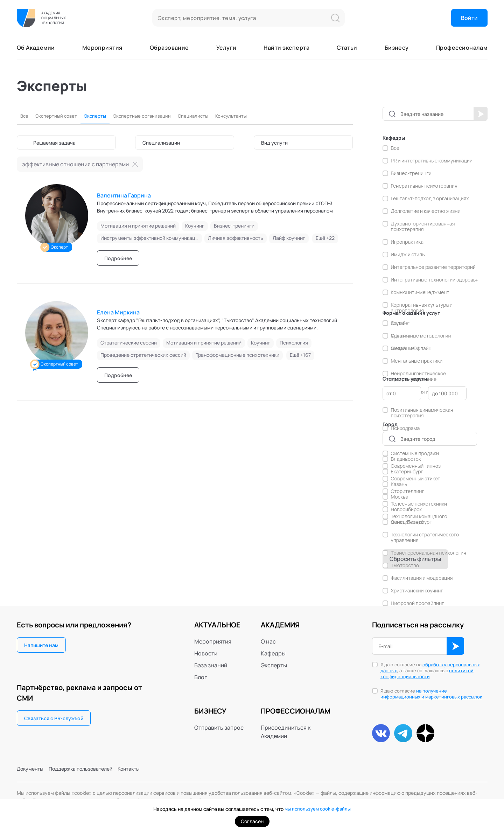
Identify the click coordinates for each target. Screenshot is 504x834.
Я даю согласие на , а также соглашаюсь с (430, 671)
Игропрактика (407, 242)
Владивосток (406, 459)
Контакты (144, 771)
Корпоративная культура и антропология (422, 308)
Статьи (347, 48)
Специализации (161, 143)
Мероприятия (102, 48)
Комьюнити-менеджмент (420, 292)
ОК (455, 646)
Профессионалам (462, 48)
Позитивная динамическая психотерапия (422, 413)
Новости (206, 653)
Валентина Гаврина (124, 195)
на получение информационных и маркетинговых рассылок (431, 694)
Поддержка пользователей (89, 771)
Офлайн (400, 336)
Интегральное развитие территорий (433, 267)
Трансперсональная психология (429, 553)
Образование (169, 48)
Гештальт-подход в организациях (430, 199)
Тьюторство (405, 565)
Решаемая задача (54, 143)
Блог (201, 677)
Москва (400, 497)
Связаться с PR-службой (54, 718)
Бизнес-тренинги (411, 173)
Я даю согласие (431, 694)
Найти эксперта (286, 48)
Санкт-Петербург (411, 522)
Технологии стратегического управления (425, 537)
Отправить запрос (219, 728)
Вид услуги (274, 143)
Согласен (252, 821)
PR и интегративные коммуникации (432, 161)
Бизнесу (397, 48)
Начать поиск (481, 114)
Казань (399, 484)
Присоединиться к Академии (286, 732)
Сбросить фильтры (415, 559)
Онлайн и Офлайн (411, 348)
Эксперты (107, 116)
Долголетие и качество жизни (426, 211)
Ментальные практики (417, 361)
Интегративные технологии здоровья (435, 280)
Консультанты (266, 116)
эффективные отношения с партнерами (75, 164)
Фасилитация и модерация (422, 578)
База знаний (211, 665)
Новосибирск (406, 509)
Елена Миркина (118, 312)
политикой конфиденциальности (427, 673)
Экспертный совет (62, 116)
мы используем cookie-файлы (318, 809)
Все (25, 116)
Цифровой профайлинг (418, 603)
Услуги (226, 48)
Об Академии (36, 48)
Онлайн (400, 323)
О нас (268, 641)
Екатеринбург (407, 472)
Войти (469, 18)
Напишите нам (41, 645)
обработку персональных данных (430, 668)
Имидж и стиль (408, 255)
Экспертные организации (162, 116)
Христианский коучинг (417, 591)
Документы (32, 771)
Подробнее (118, 258)
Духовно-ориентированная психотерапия (423, 227)
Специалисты (222, 116)
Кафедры (273, 653)
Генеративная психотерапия (424, 186)
